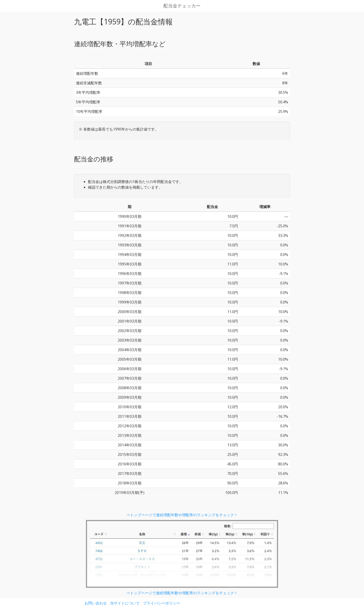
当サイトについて (125, 603)
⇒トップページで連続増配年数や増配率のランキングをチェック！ (182, 515)
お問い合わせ (96, 603)
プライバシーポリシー (162, 603)
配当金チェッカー (182, 6)
